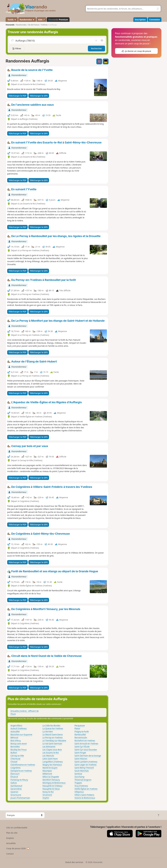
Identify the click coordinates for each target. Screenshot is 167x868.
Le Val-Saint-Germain (52, 744)
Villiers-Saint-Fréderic (84, 795)
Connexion (155, 20)
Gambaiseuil (16, 786)
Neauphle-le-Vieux (51, 789)
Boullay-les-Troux (18, 750)
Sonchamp (80, 777)
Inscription (140, 20)
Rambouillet (80, 735)
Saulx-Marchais (82, 771)
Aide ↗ (41, 20)
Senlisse (78, 774)
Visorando (10, 25)
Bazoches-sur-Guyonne (21, 735)
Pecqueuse (80, 725)
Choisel (14, 762)
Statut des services (74, 862)
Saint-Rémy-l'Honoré (84, 768)
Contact (10, 854)
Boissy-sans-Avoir (19, 744)
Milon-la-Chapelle (51, 777)
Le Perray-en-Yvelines (53, 738)
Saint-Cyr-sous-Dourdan (86, 750)
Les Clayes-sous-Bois (52, 750)
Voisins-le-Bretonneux (85, 798)
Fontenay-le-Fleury (19, 780)
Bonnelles (15, 747)
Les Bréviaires (49, 747)
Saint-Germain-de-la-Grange (88, 756)
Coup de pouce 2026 (18, 848)
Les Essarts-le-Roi (51, 753)
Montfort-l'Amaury (51, 780)
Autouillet (15, 731)
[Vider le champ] (96, 40)
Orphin (46, 798)
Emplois (10, 838)
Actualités (11, 843)
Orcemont (47, 795)
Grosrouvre (16, 795)
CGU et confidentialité (17, 828)
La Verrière (48, 731)
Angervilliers (16, 725)
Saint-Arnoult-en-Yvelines (86, 744)
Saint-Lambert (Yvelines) (86, 762)
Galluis (14, 783)
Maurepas (47, 771)
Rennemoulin (81, 738)
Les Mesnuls (48, 756)
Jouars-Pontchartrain (20, 798)
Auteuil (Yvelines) (18, 728)
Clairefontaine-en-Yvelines (23, 765)
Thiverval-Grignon (83, 780)
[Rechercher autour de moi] (102, 40)
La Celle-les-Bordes (51, 725)
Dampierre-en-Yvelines (21, 771)
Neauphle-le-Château (52, 786)
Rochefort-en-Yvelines (85, 741)
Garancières (16, 789)
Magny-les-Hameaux (52, 765)
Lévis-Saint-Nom (50, 759)
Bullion (14, 753)
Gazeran (14, 792)
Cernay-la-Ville (17, 756)
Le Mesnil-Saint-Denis (53, 735)
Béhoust (14, 738)
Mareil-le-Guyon (50, 768)
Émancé (14, 777)
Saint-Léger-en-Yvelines (86, 765)
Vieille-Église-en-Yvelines (86, 789)
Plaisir (77, 728)
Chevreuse (15, 759)
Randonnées (27, 20)
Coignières (15, 768)
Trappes (78, 783)
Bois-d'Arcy (16, 741)
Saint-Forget (80, 753)
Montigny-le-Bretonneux (54, 783)
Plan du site (12, 833)
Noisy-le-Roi (48, 792)
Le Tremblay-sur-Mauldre (54, 741)
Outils (12, 20)
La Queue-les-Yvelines (53, 728)
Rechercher (96, 48)
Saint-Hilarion (81, 759)
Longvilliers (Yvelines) (52, 762)
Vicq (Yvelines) (81, 786)
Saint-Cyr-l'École (82, 747)
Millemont (47, 774)
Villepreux (79, 792)
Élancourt (15, 774)
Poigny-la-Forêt (82, 731)
